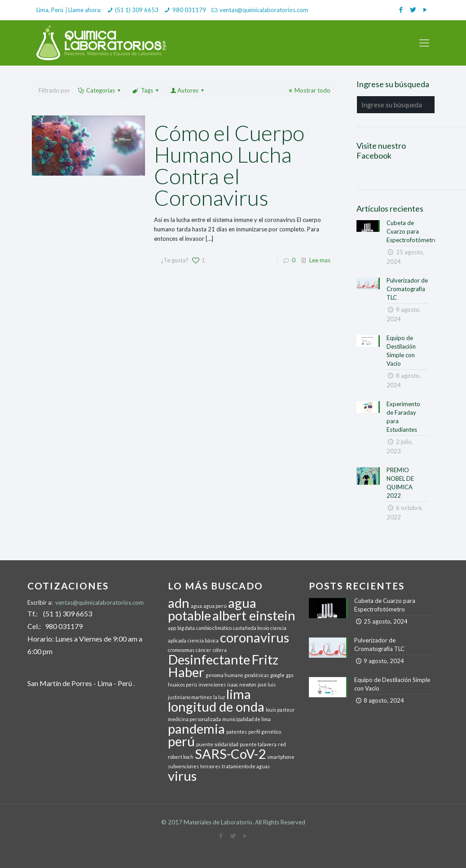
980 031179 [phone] (189, 10)
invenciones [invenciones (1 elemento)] (212, 684)
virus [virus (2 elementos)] (182, 776)
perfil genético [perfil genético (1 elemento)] (265, 732)
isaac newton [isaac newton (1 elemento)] (242, 684)
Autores (188, 90)
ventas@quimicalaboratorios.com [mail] (264, 10)
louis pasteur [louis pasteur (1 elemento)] (280, 710)
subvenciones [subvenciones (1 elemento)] (183, 766)
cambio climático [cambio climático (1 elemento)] (214, 628)
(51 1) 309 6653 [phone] (137, 10)
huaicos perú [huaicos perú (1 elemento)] (182, 684)
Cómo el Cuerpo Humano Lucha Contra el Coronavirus (229, 165)
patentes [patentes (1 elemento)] (237, 732)
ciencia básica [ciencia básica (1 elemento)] (203, 640)
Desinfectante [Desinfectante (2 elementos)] (209, 659)
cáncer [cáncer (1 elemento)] (204, 650)
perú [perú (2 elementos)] (181, 741)
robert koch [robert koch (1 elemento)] (181, 757)
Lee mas (320, 260)
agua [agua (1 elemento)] (196, 606)
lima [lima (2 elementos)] (239, 694)
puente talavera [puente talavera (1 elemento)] (258, 744)
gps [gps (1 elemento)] (290, 675)
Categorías (100, 90)
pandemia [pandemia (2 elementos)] (196, 728)
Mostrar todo (308, 90)
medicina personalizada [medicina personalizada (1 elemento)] (194, 719)
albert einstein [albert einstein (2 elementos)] (254, 615)
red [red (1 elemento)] (282, 744)
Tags (146, 90)
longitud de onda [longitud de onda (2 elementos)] (216, 706)
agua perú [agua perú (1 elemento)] (215, 606)
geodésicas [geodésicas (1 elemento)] (257, 675)
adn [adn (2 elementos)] (179, 603)
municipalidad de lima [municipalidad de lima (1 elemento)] (246, 719)
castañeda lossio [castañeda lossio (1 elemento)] (251, 628)
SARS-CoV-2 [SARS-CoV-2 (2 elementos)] (230, 754)
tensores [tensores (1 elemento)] (210, 766)
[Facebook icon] (401, 9)
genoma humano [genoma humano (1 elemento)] (224, 675)
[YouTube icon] (425, 9)
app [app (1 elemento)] (172, 628)
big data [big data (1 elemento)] (186, 628)
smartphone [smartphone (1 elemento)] (281, 757)
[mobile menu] (424, 43)
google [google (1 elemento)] (277, 675)
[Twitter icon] (413, 9)
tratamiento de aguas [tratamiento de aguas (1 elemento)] (246, 766)
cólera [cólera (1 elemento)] (220, 650)
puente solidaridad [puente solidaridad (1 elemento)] (217, 744)
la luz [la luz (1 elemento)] (219, 697)
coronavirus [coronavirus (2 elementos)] (255, 637)
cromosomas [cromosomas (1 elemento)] (181, 650)
